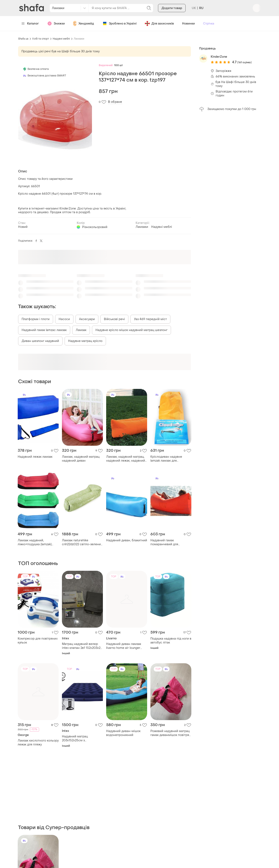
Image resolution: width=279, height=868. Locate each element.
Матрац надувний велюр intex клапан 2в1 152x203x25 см (82, 646)
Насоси (64, 319)
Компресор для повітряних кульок (38, 641)
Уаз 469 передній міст (150, 319)
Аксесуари (87, 319)
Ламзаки (79, 39)
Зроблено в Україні (119, 23)
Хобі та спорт (41, 39)
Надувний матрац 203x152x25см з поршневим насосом (78, 738)
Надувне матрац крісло (85, 341)
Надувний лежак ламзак (35, 457)
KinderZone (219, 57)
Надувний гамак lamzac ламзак (44, 330)
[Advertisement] (230, 180)
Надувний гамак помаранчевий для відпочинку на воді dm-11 (169, 542)
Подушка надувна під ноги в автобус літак (171, 641)
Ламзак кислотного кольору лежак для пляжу (38, 743)
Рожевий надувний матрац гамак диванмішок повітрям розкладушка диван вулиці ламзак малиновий (171, 733)
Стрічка (209, 24)
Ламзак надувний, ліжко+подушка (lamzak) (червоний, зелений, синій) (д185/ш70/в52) (37, 542)
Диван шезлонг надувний (40, 341)
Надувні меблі (61, 39)
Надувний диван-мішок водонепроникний (123, 733)
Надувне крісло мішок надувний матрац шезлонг (131, 330)
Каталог (30, 24)
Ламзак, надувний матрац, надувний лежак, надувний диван (126, 459)
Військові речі (114, 319)
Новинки (188, 24)
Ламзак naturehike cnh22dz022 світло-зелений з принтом (82, 542)
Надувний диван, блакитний (127, 540)
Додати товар (172, 8)
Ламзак (81, 330)
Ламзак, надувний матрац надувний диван (81, 459)
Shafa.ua (23, 39)
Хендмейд (84, 23)
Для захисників (159, 23)
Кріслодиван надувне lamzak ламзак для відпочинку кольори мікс (169, 459)
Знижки (56, 23)
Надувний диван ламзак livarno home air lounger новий (124, 646)
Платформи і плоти (36, 319)
